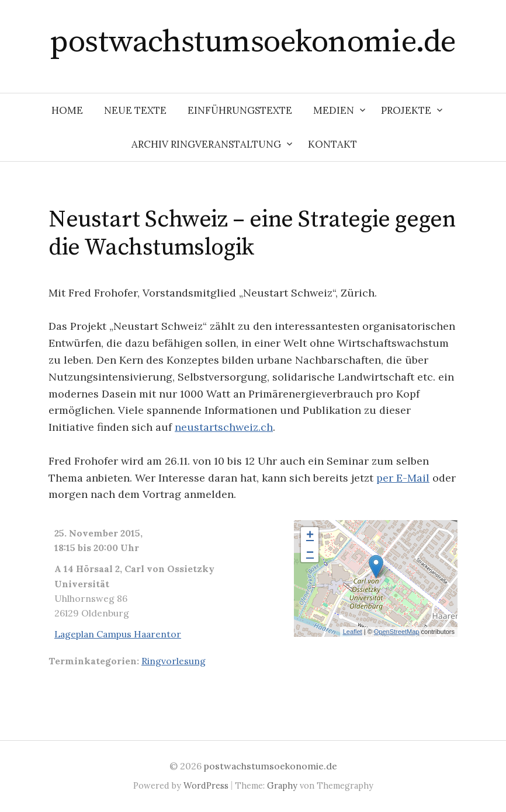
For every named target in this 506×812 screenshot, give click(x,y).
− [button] (310, 553)
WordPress (206, 785)
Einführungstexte (240, 110)
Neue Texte (135, 110)
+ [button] (310, 536)
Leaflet (353, 632)
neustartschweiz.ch (224, 427)
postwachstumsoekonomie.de (253, 42)
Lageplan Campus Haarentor (118, 634)
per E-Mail (403, 478)
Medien (334, 110)
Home (67, 110)
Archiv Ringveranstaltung (206, 144)
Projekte (406, 110)
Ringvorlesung (174, 661)
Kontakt (332, 144)
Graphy (282, 785)
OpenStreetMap (397, 632)
